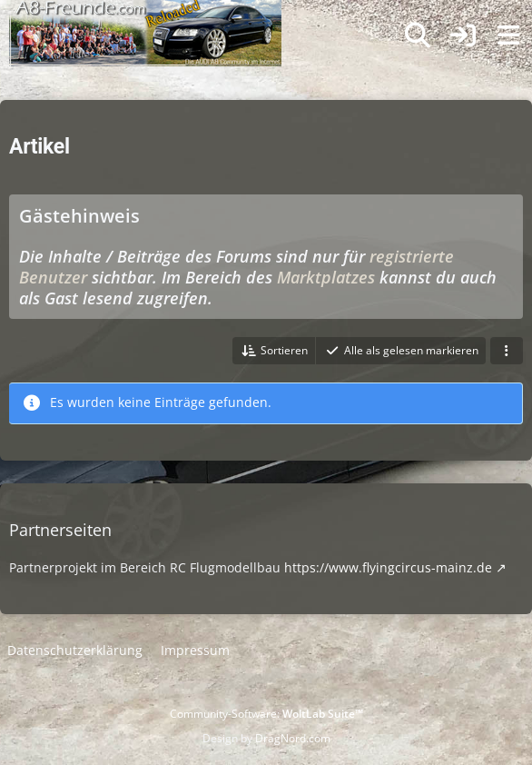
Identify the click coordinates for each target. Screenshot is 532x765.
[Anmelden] (463, 36)
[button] (274, 351)
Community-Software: (266, 714)
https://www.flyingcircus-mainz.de (388, 567)
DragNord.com (293, 738)
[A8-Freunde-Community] (145, 18)
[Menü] (508, 35)
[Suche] (418, 35)
